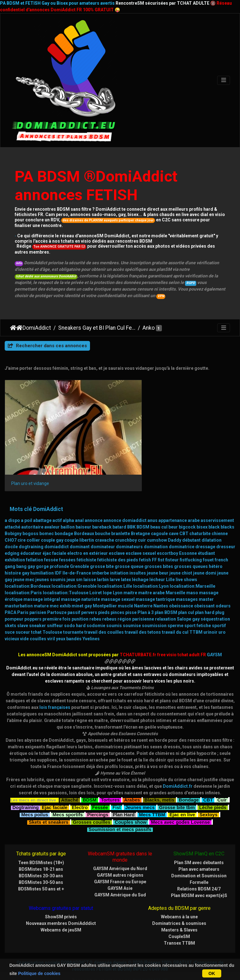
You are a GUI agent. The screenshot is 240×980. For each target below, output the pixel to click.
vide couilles (33, 621)
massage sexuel (118, 581)
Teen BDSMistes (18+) (41, 844)
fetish (145, 542)
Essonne (188, 535)
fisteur (172, 542)
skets (10, 607)
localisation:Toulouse (66, 575)
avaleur (52, 509)
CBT (184, 515)
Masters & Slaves (179, 911)
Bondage (189, 781)
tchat (36, 614)
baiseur (83, 509)
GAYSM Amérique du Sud (120, 876)
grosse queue (129, 548)
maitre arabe (151, 575)
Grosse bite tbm (177, 788)
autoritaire (32, 509)
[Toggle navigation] (224, 80)
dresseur (226, 529)
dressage (205, 529)
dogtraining (31, 529)
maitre (130, 575)
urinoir (210, 614)
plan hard (205, 594)
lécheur (157, 561)
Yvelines (91, 621)
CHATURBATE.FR (150, 962)
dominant (80, 529)
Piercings (98, 796)
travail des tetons (143, 614)
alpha (68, 502)
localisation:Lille (115, 568)
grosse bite (102, 548)
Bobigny (13, 515)
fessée (51, 542)
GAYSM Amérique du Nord (120, 850)
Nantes (161, 588)
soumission (154, 607)
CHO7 (11, 522)
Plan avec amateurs (199, 851)
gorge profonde (52, 548)
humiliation (42, 555)
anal (79, 502)
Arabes (132, 781)
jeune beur (158, 555)
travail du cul (175, 614)
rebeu (95, 601)
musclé (125, 588)
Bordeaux (84, 515)
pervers (89, 594)
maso (192, 575)
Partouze (57, 594)
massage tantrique (155, 581)
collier (33, 522)
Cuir (222, 781)
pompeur (14, 601)
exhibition (15, 542)
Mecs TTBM (152, 796)
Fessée (100, 788)
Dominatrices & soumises (179, 905)
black (214, 509)
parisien (38, 594)
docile (11, 529)
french (221, 542)
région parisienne (136, 601)
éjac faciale (54, 535)
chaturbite (200, 515)
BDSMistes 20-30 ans (41, 857)
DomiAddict (37, 328)
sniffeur (55, 607)
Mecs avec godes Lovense (180, 803)
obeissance (181, 588)
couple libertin (79, 522)
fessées (67, 542)
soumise (132, 607)
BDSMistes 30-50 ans (41, 864)
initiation (119, 555)
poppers (33, 601)
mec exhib (60, 588)
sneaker (37, 607)
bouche (103, 515)
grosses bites (159, 548)
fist (161, 542)
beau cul (159, 509)
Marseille (175, 575)
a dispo (12, 502)
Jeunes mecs (140, 788)
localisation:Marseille (192, 568)
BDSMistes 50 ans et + (41, 870)
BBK (131, 509)
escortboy (167, 535)
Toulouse (52, 614)
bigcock (187, 509)
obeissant (204, 588)
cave (174, 515)
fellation (35, 542)
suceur (23, 614)
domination (156, 529)
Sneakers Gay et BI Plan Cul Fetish (97, 328)
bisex (202, 509)
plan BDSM (166, 594)
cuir (142, 522)
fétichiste (86, 542)
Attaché (70, 781)
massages (187, 581)
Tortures (110, 781)
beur (173, 509)
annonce (94, 502)
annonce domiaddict (125, 502)
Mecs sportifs (68, 796)
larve (115, 561)
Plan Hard (124, 796)
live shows (186, 561)
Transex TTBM (179, 925)
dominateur (103, 529)
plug (220, 594)
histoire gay (17, 555)
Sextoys (208, 796)
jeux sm (75, 561)
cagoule (159, 515)
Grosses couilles (92, 803)
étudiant (206, 535)
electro (75, 535)
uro (222, 614)
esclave (117, 535)
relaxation (165, 601)
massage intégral (42, 581)
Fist (117, 788)
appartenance (173, 502)
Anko (149, 328)
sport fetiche (198, 607)
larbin (103, 561)
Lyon (118, 575)
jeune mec (24, 561)
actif (57, 502)
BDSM (143, 509)
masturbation (19, 588)
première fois (57, 601)
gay (31, 548)
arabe (194, 502)
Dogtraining (26, 788)
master (206, 581)
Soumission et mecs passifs (120, 810)
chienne (220, 515)
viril (51, 621)
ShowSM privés (61, 898)
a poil (27, 502)
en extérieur (95, 535)
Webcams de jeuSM (61, 911)
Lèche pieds (213, 788)
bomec (47, 515)
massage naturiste (80, 581)
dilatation (212, 522)
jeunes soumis (50, 561)
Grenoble (80, 548)
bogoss (30, 515)
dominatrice (182, 529)
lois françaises (55, 689)
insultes (138, 555)
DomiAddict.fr (178, 768)
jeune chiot (181, 555)
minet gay (82, 588)
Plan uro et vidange (30, 465)
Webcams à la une (179, 898)
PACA (10, 594)
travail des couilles (104, 614)
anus (152, 502)
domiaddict (57, 529)
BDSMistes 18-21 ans (41, 851)
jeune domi (205, 555)
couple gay (52, 522)
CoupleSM (179, 918)
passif (74, 594)
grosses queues (191, 548)
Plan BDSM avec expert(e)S (199, 877)
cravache (105, 522)
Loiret (96, 575)
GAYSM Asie (120, 870)
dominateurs (129, 529)
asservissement (217, 502)
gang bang (16, 548)
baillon (68, 509)
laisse (90, 561)
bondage (64, 515)
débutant (191, 522)
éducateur (31, 535)
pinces (117, 594)
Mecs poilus (35, 796)
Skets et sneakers (49, 803)
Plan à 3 (146, 594)
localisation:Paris (23, 575)
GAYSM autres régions (120, 857)
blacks (227, 509)
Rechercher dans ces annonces (47, 346)
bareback (102, 509)
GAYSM (214, 637)
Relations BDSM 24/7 (199, 870)
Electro (80, 788)
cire (22, 522)
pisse (131, 594)
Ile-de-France (77, 555)
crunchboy (126, 522)
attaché (12, 509)
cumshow (157, 522)
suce (10, 614)
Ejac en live (182, 796)
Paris (23, 594)
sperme (175, 607)
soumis (114, 607)
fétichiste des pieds (118, 542)
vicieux (12, 621)
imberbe (100, 555)
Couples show (131, 803)
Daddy (175, 522)
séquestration (215, 601)
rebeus (109, 601)
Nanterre (143, 588)
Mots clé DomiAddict (36, 491)
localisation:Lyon (151, 568)
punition (80, 601)
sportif (219, 607)
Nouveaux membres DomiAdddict (61, 905)
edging (12, 535)
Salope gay (188, 601)
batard (119, 509)
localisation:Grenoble (74, 568)
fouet (208, 542)
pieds (104, 594)
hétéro (216, 548)
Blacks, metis (159, 781)
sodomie (96, 607)
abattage (42, 502)
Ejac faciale (55, 788)
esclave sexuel (141, 535)
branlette (121, 515)
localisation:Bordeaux (28, 568)
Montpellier (105, 588)
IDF (58, 555)
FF (154, 542)
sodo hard (75, 607)
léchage (140, 561)
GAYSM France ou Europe (120, 863)
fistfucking (191, 542)
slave (23, 607)
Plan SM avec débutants (199, 844)
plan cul (186, 594)
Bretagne (140, 515)
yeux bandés (69, 621)
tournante (73, 614)
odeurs (223, 588)
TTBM (196, 614)
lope (107, 575)
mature (41, 588)
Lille (170, 561)
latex (126, 561)
